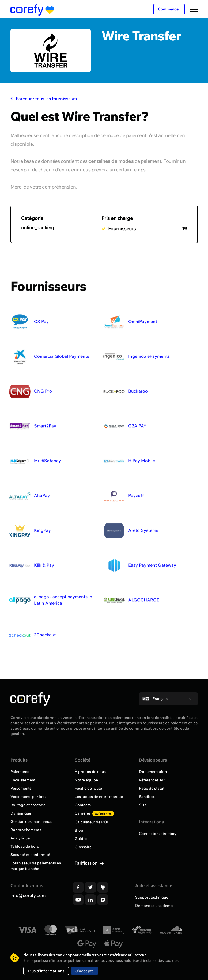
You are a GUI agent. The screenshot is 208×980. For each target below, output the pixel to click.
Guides (81, 839)
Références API (152, 780)
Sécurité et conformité (30, 855)
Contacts (83, 805)
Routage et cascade (28, 805)
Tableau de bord (25, 846)
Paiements (20, 772)
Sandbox (147, 797)
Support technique (152, 897)
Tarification (87, 863)
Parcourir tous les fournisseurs (44, 99)
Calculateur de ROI (91, 822)
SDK (143, 805)
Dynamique (21, 813)
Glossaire (83, 847)
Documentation (153, 772)
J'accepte (85, 971)
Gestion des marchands (31, 821)
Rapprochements (26, 830)
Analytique (20, 838)
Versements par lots (28, 797)
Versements (21, 788)
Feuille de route (88, 788)
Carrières (94, 813)
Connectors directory (158, 834)
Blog (79, 830)
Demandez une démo (154, 906)
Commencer (169, 9)
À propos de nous (90, 772)
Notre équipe (86, 780)
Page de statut (152, 788)
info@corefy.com (28, 895)
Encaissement (23, 780)
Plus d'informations (46, 971)
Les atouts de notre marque (99, 797)
